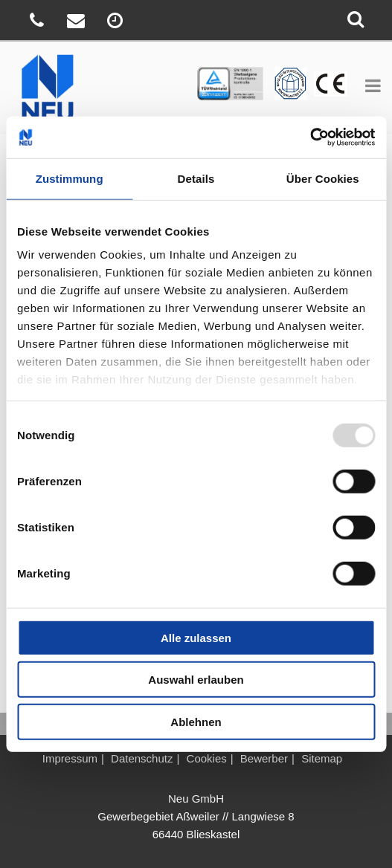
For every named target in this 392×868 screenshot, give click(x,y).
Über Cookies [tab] (323, 178)
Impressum (70, 758)
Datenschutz (142, 758)
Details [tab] (196, 178)
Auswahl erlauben (196, 680)
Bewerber (264, 758)
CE (281, 75)
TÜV (203, 75)
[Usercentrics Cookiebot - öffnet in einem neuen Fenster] (310, 137)
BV (321, 75)
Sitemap (322, 758)
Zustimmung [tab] (70, 178)
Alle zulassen (196, 637)
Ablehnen (196, 721)
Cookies (207, 758)
